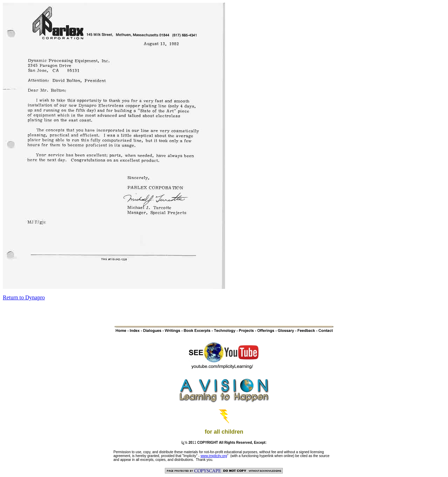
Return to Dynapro (24, 297)
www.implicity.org (214, 456)
